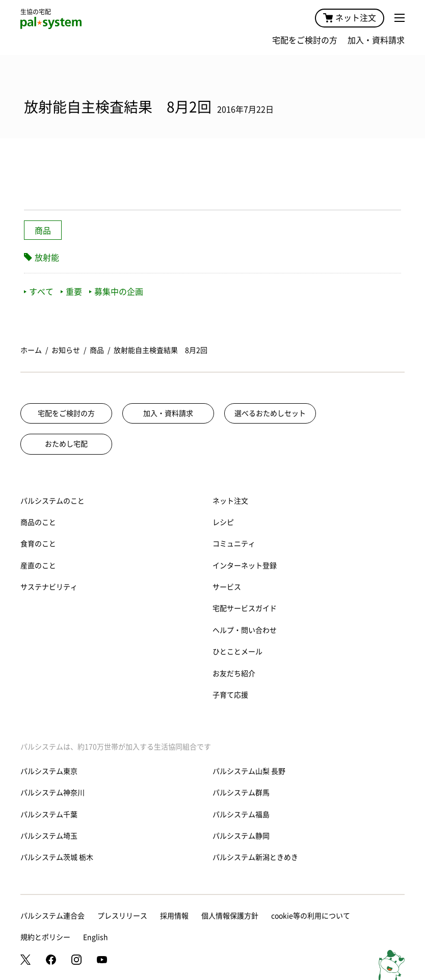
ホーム (31, 350)
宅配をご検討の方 (305, 40)
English (96, 937)
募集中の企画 (116, 292)
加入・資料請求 (376, 40)
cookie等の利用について (311, 916)
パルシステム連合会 (52, 916)
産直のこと (38, 566)
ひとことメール (237, 652)
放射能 (47, 258)
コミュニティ (234, 544)
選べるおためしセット (270, 413)
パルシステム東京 (49, 771)
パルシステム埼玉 (49, 836)
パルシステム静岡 (241, 836)
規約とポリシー (45, 937)
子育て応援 (230, 695)
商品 (43, 231)
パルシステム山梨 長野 (249, 771)
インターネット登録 (245, 566)
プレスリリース (122, 916)
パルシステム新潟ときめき (255, 857)
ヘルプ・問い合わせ (245, 630)
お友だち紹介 (234, 674)
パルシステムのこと (52, 501)
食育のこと (38, 544)
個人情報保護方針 (230, 916)
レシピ (223, 522)
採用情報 (174, 916)
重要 (71, 292)
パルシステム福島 (241, 815)
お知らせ (66, 350)
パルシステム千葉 (49, 815)
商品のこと (38, 522)
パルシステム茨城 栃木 (57, 857)
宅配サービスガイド (245, 608)
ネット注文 (350, 18)
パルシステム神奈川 (52, 793)
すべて (39, 292)
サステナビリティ (49, 587)
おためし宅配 (66, 444)
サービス (227, 587)
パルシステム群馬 (241, 793)
